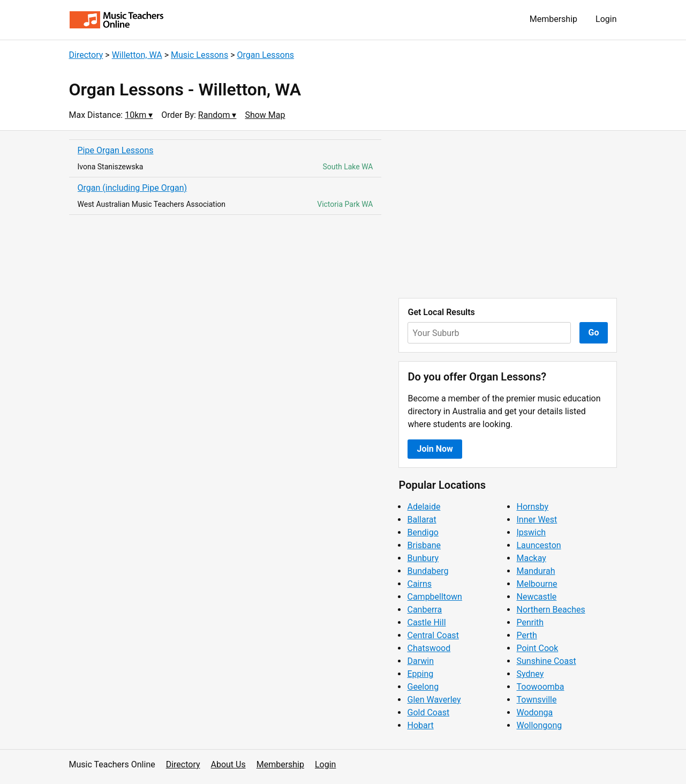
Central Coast (433, 635)
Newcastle (536, 597)
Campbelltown (434, 597)
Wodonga (534, 712)
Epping (420, 674)
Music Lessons (199, 55)
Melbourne (537, 584)
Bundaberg (428, 571)
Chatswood (429, 648)
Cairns (419, 584)
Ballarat (421, 520)
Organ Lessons (265, 55)
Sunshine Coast (546, 661)
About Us (228, 764)
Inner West (537, 520)
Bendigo (423, 532)
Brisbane (424, 545)
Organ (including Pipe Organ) (133, 188)
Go (594, 333)
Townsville (536, 700)
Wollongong (539, 725)
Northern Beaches (551, 610)
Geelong (423, 687)
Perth (526, 635)
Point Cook (537, 648)
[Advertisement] (508, 214)
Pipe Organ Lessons (116, 150)
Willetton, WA (137, 55)
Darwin (420, 661)
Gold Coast (428, 712)
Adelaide (424, 507)
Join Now (435, 449)
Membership (553, 19)
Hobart (420, 725)
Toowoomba (540, 687)
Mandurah (536, 571)
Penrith (530, 622)
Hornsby (532, 507)
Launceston (538, 545)
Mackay (531, 558)
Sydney (530, 674)
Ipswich (531, 532)
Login (606, 19)
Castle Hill (426, 622)
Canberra (424, 610)
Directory (86, 55)
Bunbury (423, 558)
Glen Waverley (434, 700)
